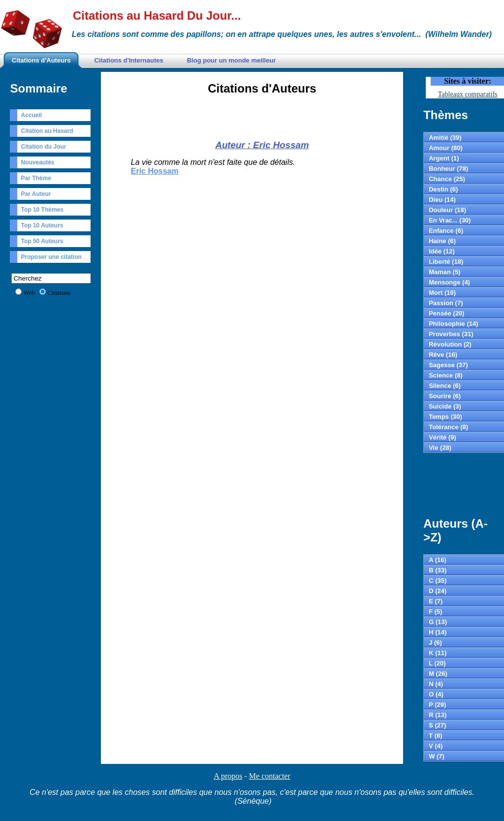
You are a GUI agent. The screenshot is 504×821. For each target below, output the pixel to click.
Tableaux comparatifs (468, 94)
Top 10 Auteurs (42, 225)
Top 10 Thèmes (42, 210)
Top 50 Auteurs (42, 241)
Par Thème (36, 178)
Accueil (31, 115)
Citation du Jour (43, 147)
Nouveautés (37, 162)
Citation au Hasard (47, 131)
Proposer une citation (51, 257)
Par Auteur (36, 194)
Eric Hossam (155, 171)
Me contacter (270, 776)
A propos (228, 776)
